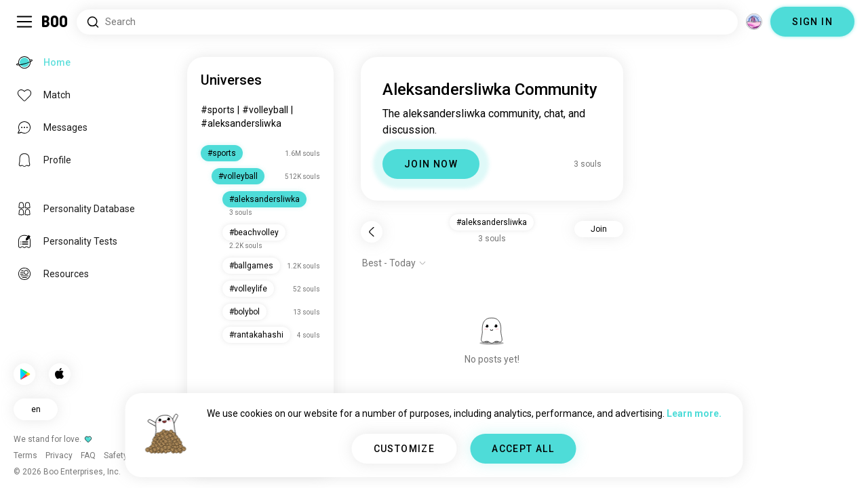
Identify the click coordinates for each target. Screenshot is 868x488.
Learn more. (694, 413)
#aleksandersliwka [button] (492, 222)
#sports (218, 110)
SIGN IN (812, 22)
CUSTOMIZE (405, 449)
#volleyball (265, 110)
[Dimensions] (754, 22)
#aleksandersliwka (241, 123)
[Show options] (394, 263)
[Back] (372, 232)
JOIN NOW (431, 164)
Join (599, 229)
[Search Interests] (407, 22)
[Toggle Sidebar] (24, 22)
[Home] (55, 22)
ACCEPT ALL (523, 449)
